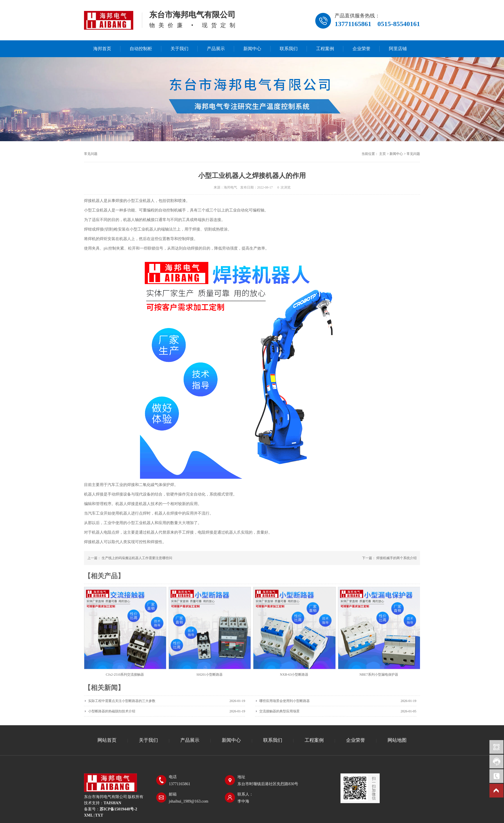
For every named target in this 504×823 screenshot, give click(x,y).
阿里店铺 (398, 49)
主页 (382, 154)
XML (89, 815)
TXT (99, 815)
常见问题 (413, 154)
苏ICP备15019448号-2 (118, 809)
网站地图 (397, 740)
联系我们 (289, 49)
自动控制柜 (141, 49)
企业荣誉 (361, 49)
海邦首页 (102, 49)
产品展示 (216, 49)
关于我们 (179, 49)
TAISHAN (112, 803)
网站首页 (107, 740)
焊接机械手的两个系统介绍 (396, 558)
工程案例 (325, 49)
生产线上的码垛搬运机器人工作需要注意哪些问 (137, 558)
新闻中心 (252, 49)
